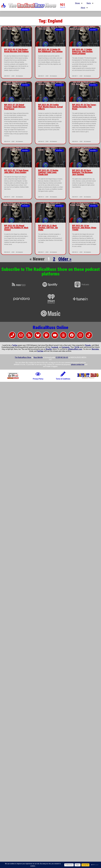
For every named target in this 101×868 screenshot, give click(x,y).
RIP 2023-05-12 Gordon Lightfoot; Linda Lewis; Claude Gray (48, 172)
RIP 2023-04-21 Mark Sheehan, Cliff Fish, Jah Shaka (48, 228)
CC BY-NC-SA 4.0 (62, 357)
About (84, 8)
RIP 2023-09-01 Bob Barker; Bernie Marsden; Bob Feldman (16, 50)
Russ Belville (38, 357)
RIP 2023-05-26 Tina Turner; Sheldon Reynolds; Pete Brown (84, 107)
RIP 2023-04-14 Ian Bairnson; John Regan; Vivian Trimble (84, 228)
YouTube (40, 351)
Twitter (15, 345)
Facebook (55, 347)
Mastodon (95, 349)
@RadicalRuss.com (75, 349)
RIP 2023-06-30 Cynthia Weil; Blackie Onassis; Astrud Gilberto (50, 107)
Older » (65, 259)
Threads (88, 345)
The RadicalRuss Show (23, 357)
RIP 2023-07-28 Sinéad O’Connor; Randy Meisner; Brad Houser (15, 107)
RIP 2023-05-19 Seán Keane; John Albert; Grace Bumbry (16, 171)
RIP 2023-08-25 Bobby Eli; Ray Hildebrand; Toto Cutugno (50, 50)
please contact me (78, 364)
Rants (90, 3)
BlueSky (49, 349)
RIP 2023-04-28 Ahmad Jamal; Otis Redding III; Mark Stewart (16, 228)
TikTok (77, 347)
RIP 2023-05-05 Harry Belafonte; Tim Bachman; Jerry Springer (82, 172)
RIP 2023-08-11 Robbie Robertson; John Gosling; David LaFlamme (83, 51)
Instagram (66, 347)
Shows (79, 3)
